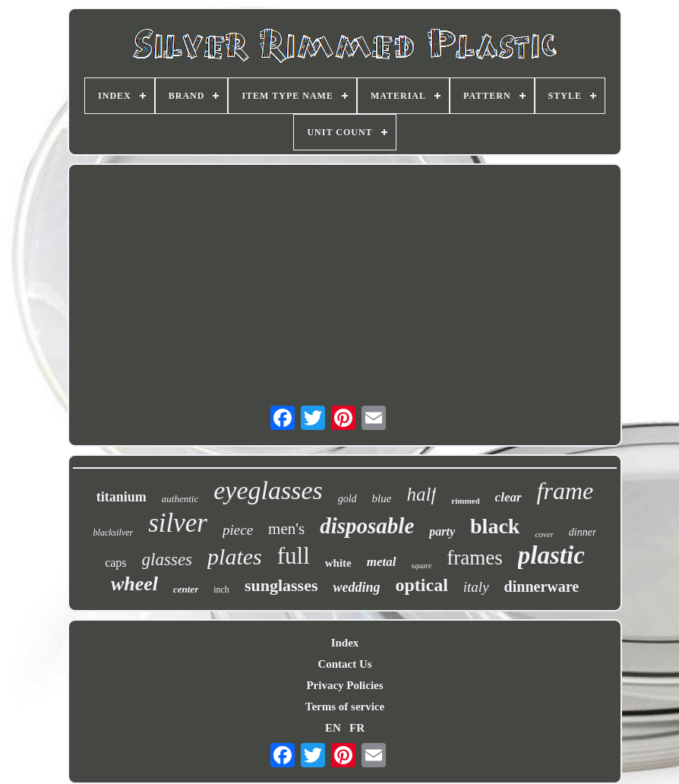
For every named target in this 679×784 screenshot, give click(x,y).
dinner (583, 532)
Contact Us (344, 664)
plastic (551, 555)
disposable (367, 526)
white (338, 563)
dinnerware (542, 586)
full (294, 556)
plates (235, 556)
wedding (356, 587)
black (495, 526)
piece (238, 530)
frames (474, 558)
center (186, 589)
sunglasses (281, 585)
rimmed (465, 501)
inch (221, 590)
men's (286, 529)
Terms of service (345, 707)
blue (382, 498)
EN (333, 728)
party (442, 531)
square (422, 566)
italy (476, 587)
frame (565, 491)
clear (508, 497)
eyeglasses (268, 490)
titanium (122, 497)
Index (345, 643)
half (421, 494)
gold (347, 499)
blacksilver (114, 533)
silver (178, 523)
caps (115, 563)
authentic (180, 499)
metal (382, 562)
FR (357, 728)
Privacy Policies (344, 685)
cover (544, 534)
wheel (134, 584)
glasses (167, 560)
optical (421, 585)
